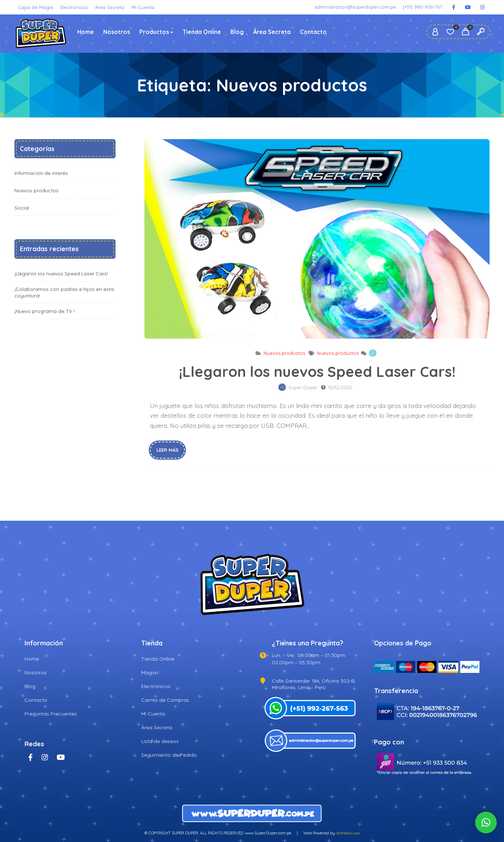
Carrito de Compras (165, 700)
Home (86, 32)
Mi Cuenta (143, 7)
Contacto (313, 32)
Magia (149, 673)
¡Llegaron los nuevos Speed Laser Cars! (317, 239)
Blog (237, 32)
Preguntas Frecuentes (51, 714)
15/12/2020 (340, 387)
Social (22, 208)
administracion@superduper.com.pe (355, 7)
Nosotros (117, 32)
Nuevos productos (284, 353)
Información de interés (41, 173)
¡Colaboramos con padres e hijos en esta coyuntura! (64, 292)
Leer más (167, 450)
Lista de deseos (160, 741)
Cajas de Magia (36, 7)
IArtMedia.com (348, 833)
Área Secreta (110, 7)
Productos (154, 32)
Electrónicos (74, 7)
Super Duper (303, 387)
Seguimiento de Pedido (169, 755)
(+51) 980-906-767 (422, 7)
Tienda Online (202, 32)
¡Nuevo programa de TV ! (45, 311)
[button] (486, 822)
